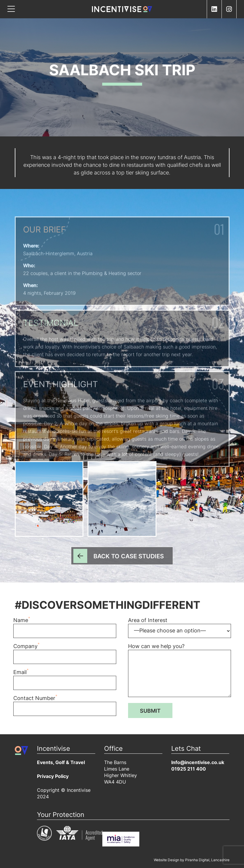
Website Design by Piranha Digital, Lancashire (192, 860)
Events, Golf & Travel (61, 763)
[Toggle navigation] (11, 9)
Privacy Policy (53, 777)
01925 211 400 (189, 769)
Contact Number (65, 707)
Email (65, 681)
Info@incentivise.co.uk (198, 763)
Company (65, 655)
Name (65, 629)
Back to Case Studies (129, 557)
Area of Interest (180, 629)
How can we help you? (180, 672)
